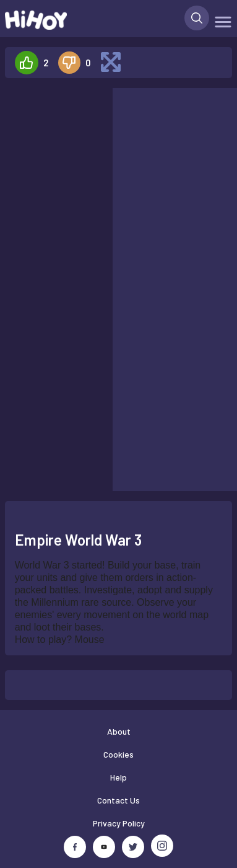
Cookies (118, 754)
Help (118, 777)
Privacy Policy (119, 823)
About (119, 731)
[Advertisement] (54, 127)
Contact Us (118, 800)
